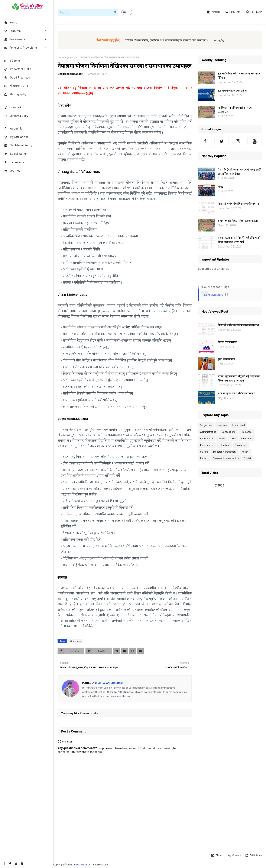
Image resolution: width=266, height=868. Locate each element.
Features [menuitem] (12, 31)
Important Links (18, 69)
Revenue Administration (226, 458)
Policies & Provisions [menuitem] (21, 47)
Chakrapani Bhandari (70, 74)
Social (247, 458)
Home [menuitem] (11, 22)
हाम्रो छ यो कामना (226, 359)
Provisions (241, 445)
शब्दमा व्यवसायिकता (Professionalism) (238, 221)
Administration (208, 432)
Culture (204, 451)
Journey (12, 170)
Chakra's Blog (80, 864)
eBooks (12, 60)
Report (204, 458)
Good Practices (17, 77)
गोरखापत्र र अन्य (16, 86)
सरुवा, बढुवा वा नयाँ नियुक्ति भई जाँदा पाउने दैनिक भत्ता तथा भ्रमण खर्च (239, 240)
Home (61, 57)
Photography (15, 94)
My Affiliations (16, 137)
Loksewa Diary (16, 116)
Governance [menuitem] (15, 39)
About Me (13, 128)
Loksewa (222, 425)
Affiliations (253, 855)
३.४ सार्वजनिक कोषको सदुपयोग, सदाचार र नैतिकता (239, 76)
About (214, 12)
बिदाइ (220, 186)
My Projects (14, 162)
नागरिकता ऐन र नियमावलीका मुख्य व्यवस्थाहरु (235, 110)
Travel (221, 438)
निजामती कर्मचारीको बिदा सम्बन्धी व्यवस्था (238, 204)
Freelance (246, 432)
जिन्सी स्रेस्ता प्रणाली (227, 342)
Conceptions (229, 432)
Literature (224, 445)
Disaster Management (225, 451)
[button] (127, 12)
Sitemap (254, 12)
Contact (233, 12)
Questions (72, 57)
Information (206, 438)
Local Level (239, 425)
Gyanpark (13, 107)
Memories (247, 438)
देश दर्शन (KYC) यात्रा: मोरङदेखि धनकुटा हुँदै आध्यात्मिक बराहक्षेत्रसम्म (239, 172)
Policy (245, 451)
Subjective (206, 425)
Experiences (207, 445)
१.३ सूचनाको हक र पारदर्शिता (232, 90)
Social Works (15, 154)
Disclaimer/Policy (18, 145)
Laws (233, 438)
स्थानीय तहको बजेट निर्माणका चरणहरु (236, 393)
